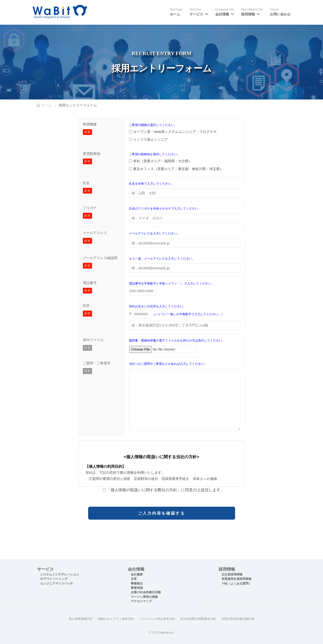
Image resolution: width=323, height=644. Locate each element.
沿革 (134, 579)
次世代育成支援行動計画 (243, 619)
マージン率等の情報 (144, 597)
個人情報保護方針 (75, 619)
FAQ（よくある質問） (237, 584)
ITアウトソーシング (54, 579)
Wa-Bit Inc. (167, 632)
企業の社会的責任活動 (146, 592)
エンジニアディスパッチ (57, 584)
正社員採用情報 (232, 575)
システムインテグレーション (60, 575)
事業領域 (137, 588)
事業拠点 (137, 584)
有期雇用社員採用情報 (236, 579)
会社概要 (137, 575)
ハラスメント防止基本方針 (157, 619)
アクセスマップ (141, 601)
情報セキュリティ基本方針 (113, 619)
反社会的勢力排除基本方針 (200, 619)
